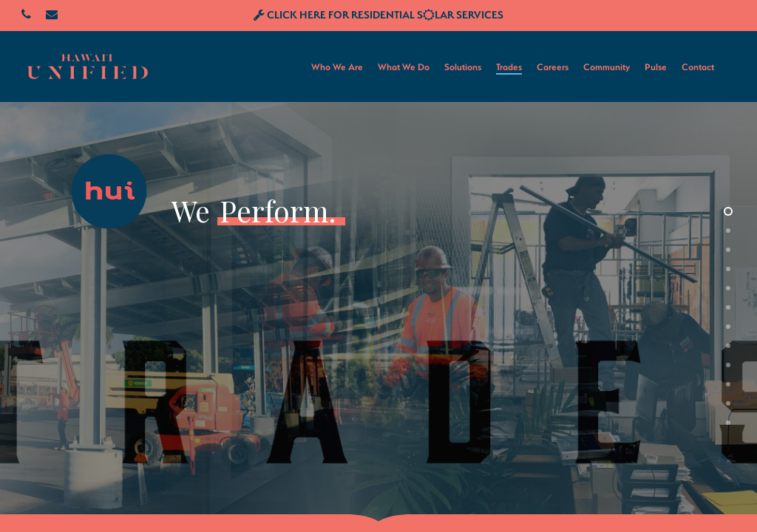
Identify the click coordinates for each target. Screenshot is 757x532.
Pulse (656, 66)
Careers (553, 66)
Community (607, 66)
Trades (509, 66)
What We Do (404, 66)
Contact (698, 66)
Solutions (463, 66)
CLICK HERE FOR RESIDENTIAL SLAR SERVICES (378, 14)
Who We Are (337, 66)
